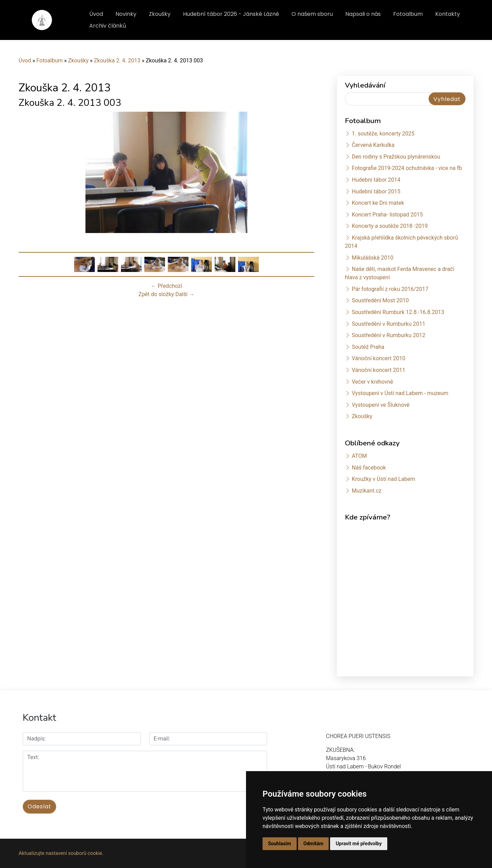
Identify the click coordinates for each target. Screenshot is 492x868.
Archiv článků (108, 26)
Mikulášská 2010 (373, 258)
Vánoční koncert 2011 (379, 370)
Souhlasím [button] (280, 844)
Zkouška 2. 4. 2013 (117, 60)
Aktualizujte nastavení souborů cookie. (61, 853)
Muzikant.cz (367, 491)
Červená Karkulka (373, 145)
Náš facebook (369, 468)
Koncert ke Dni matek (378, 203)
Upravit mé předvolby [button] (358, 844)
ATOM (359, 456)
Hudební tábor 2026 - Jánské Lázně (231, 14)
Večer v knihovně (372, 382)
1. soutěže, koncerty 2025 (383, 134)
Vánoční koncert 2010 (379, 358)
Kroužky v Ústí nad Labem (383, 479)
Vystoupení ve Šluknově (381, 405)
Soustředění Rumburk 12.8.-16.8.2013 (398, 312)
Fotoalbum (408, 14)
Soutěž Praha (368, 347)
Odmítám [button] (314, 844)
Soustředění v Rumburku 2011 (389, 324)
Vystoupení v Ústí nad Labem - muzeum (400, 393)
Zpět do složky (156, 294)
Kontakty (448, 14)
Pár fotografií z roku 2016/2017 (390, 289)
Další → (185, 294)
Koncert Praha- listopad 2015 (387, 215)
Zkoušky (160, 14)
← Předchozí (167, 286)
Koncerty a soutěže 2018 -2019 (390, 226)
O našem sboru (312, 14)
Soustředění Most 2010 (380, 300)
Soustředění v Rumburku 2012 (389, 335)
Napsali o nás (363, 14)
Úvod (96, 14)
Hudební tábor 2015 (376, 191)
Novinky (126, 14)
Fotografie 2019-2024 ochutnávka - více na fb (407, 168)
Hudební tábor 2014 (376, 180)
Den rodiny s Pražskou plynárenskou (396, 157)
